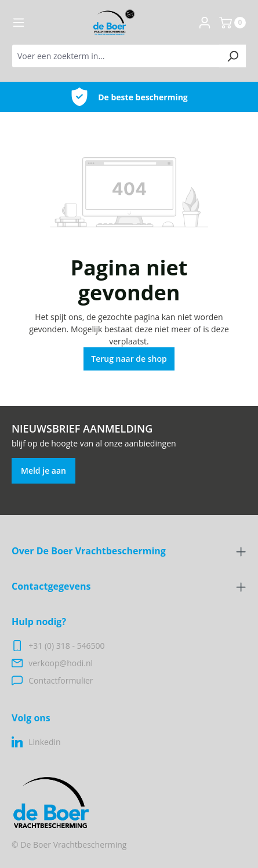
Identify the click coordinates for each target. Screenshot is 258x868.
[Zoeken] (233, 56)
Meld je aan (43, 471)
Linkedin (44, 742)
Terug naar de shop (129, 359)
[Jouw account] (205, 23)
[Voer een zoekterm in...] (116, 56)
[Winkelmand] (232, 23)
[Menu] (19, 23)
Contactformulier (61, 680)
